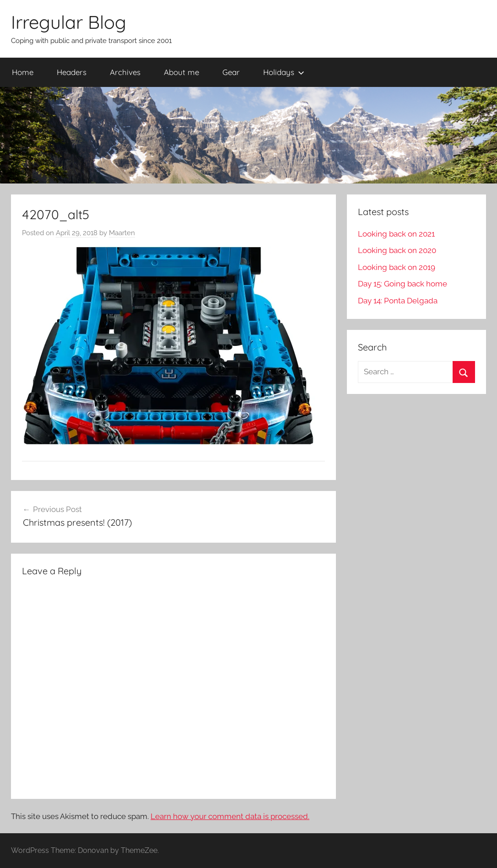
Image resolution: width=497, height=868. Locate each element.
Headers (72, 72)
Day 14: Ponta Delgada (398, 301)
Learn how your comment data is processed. (230, 816)
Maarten (122, 233)
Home (23, 72)
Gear (231, 72)
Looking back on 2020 (397, 250)
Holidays (284, 72)
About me (181, 72)
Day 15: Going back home (402, 284)
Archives (125, 72)
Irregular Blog (69, 22)
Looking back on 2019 (397, 267)
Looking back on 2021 (396, 234)
